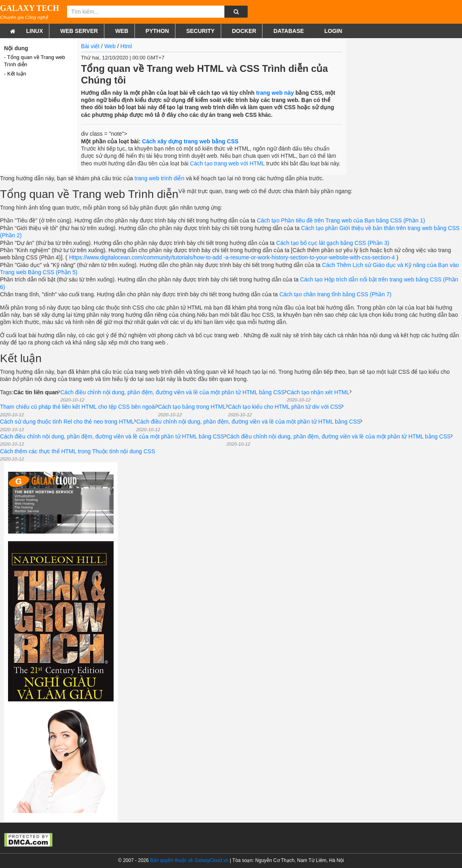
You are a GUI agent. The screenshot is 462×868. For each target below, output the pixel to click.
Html (126, 46)
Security (200, 31)
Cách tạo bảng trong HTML (192, 410)
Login (332, 31)
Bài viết (90, 46)
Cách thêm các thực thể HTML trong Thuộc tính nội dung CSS (77, 455)
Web (122, 31)
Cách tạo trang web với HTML (227, 163)
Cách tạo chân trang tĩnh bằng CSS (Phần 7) (335, 294)
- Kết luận (15, 74)
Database (289, 31)
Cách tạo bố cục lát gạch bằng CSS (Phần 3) (333, 243)
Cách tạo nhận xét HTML (318, 396)
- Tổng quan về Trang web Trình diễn (35, 61)
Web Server (79, 31)
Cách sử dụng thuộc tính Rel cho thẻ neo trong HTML (67, 425)
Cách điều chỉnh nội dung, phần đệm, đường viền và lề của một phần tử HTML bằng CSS (172, 396)
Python (157, 31)
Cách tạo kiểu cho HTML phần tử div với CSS (285, 410)
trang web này (275, 93)
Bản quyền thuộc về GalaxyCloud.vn (189, 860)
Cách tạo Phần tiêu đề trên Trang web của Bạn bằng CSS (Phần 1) (341, 220)
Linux (35, 31)
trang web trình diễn (159, 178)
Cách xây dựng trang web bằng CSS (190, 141)
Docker (244, 31)
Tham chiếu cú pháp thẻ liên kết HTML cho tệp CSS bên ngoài (78, 410)
